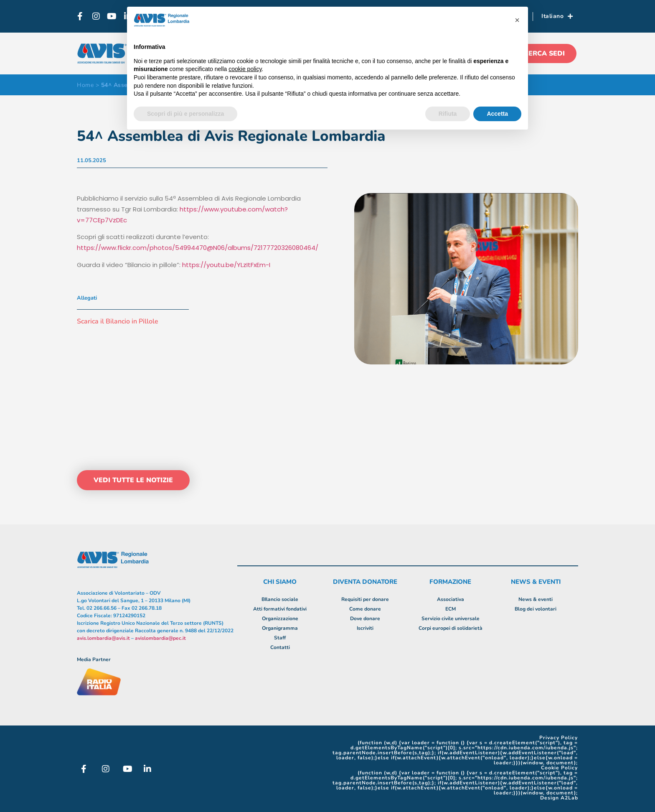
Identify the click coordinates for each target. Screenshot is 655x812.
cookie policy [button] (245, 69)
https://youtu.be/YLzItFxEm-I (226, 265)
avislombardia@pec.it (160, 638)
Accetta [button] (497, 114)
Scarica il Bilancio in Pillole (118, 321)
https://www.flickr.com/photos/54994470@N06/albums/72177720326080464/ (198, 248)
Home (85, 85)
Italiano (557, 16)
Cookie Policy (559, 768)
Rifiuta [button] (448, 114)
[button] (517, 20)
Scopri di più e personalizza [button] (185, 114)
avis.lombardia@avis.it (103, 638)
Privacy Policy (559, 738)
